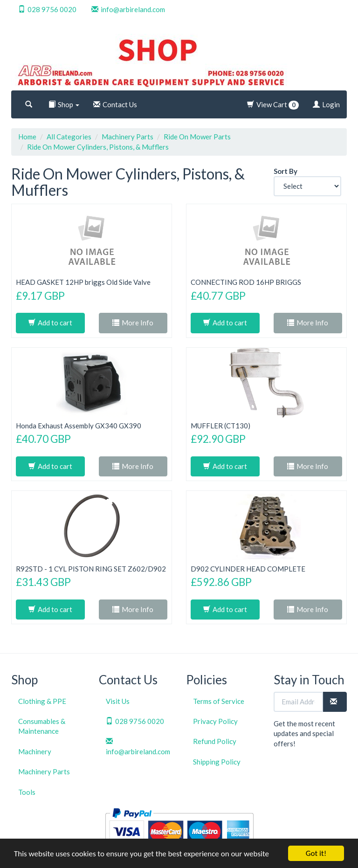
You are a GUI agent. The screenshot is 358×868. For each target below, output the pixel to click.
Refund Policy (215, 741)
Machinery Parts (127, 137)
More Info (133, 323)
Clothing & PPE (42, 701)
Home (27, 137)
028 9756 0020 (47, 9)
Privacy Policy (215, 721)
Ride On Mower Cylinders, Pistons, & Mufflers (98, 147)
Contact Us (115, 104)
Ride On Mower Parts (197, 137)
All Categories (69, 137)
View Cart (273, 105)
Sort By (286, 171)
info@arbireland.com (128, 9)
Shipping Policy (217, 762)
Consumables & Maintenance (42, 726)
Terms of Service (219, 701)
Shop (64, 104)
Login (326, 104)
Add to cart (50, 323)
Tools (27, 792)
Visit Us (118, 701)
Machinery (35, 751)
